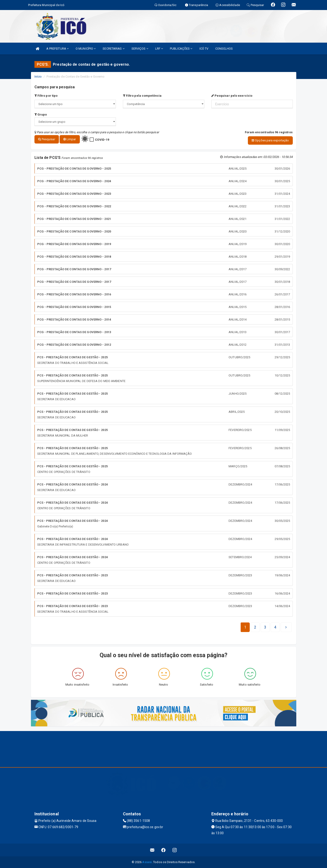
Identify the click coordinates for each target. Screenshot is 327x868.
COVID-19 (102, 140)
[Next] (275, 627)
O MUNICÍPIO (86, 49)
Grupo (41, 114)
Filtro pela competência (142, 96)
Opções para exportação (270, 140)
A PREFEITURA (57, 49)
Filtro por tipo (46, 96)
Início (38, 77)
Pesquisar (47, 139)
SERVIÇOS (140, 49)
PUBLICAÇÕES (181, 49)
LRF (159, 49)
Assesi (147, 862)
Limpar (70, 139)
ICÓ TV (204, 49)
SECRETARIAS (113, 49)
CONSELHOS (224, 49)
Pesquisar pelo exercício (232, 96)
